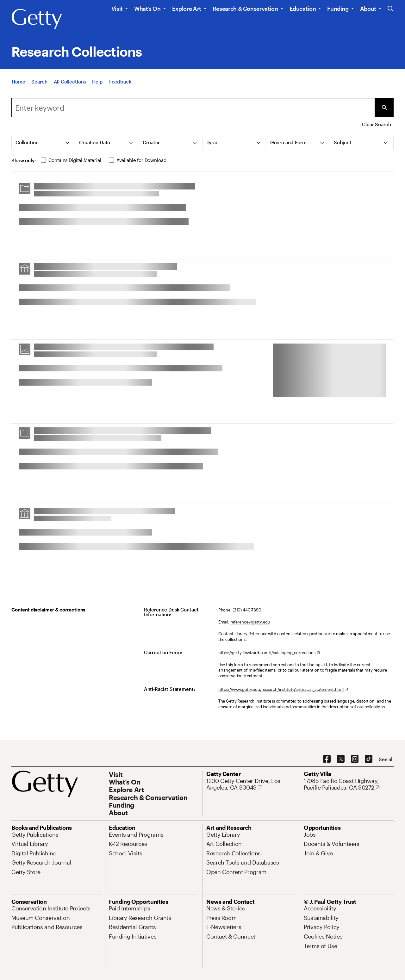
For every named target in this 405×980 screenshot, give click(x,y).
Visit (117, 9)
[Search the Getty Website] (391, 9)
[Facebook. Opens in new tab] (327, 759)
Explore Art (187, 9)
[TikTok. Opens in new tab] (369, 759)
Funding (338, 9)
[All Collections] (70, 84)
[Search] (39, 84)
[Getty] (37, 19)
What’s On (147, 9)
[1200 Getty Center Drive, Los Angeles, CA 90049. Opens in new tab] (251, 784)
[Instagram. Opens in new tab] (355, 759)
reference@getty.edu (250, 622)
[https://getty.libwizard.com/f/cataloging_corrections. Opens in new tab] (269, 653)
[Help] (97, 84)
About (368, 9)
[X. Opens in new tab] (341, 759)
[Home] (18, 84)
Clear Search (376, 124)
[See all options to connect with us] (386, 759)
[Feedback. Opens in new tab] (120, 84)
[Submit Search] (384, 108)
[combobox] (193, 108)
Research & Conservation (245, 9)
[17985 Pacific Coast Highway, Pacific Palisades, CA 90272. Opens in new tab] (349, 784)
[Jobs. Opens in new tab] (310, 834)
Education (303, 9)
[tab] (44, 143)
